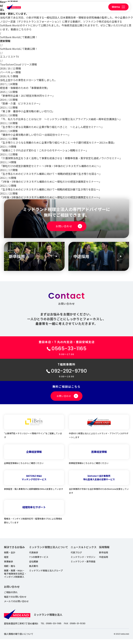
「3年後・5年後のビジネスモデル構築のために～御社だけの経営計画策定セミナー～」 (51, 182)
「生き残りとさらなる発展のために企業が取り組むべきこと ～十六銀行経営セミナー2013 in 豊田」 (58, 142)
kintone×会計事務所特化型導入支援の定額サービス (99, 482)
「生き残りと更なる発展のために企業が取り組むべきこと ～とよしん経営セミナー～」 (52, 127)
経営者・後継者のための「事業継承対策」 (25, 88)
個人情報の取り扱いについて (19, 639)
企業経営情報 (34, 456)
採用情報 (104, 552)
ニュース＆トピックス (84, 552)
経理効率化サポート (34, 512)
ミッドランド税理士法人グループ (46, 575)
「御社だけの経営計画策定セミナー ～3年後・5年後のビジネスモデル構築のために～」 (51, 166)
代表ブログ (76, 557)
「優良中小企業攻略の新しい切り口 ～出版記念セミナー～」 (35, 135)
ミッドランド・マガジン (83, 562)
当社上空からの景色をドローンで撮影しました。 (28, 80)
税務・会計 (10, 557)
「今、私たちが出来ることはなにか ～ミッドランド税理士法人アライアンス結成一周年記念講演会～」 (61, 119)
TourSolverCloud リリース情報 (18, 64)
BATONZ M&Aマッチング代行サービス (34, 482)
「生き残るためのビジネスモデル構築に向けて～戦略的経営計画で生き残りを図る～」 (51, 189)
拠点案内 (34, 571)
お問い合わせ (12, 591)
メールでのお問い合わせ (16, 606)
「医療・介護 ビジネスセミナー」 (21, 103)
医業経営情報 (99, 456)
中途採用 (104, 562)
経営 (6, 562)
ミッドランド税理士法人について (49, 552)
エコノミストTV (9, 57)
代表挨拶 (34, 557)
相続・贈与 (10, 571)
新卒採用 (104, 557)
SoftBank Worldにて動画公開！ (19, 37)
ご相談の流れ (11, 597)
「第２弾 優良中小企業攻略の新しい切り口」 (27, 111)
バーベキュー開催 (10, 72)
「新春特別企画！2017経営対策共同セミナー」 (27, 96)
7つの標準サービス (39, 562)
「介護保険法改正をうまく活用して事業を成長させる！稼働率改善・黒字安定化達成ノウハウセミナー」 (61, 158)
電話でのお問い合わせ (15, 602)
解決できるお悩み (14, 552)
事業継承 (8, 566)
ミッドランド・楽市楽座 (83, 566)
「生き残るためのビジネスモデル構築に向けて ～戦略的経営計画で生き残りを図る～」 (51, 174)
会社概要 (34, 566)
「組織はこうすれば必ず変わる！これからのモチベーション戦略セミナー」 (44, 150)
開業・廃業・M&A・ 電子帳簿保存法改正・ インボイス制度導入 (15, 578)
